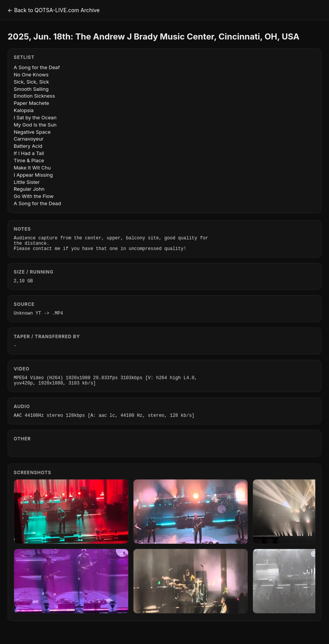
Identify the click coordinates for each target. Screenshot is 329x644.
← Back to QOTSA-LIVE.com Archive (54, 10)
